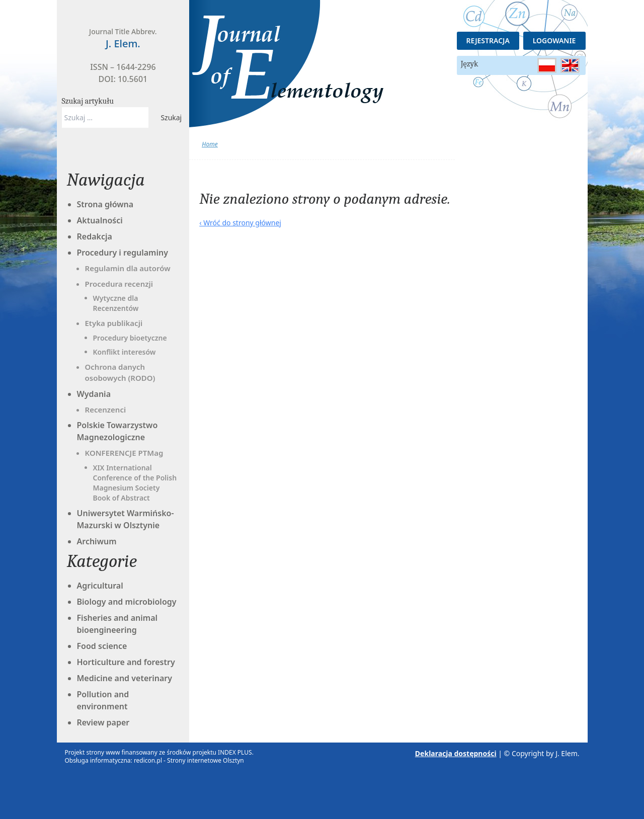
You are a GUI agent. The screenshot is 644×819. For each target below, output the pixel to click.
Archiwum (97, 541)
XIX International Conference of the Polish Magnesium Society (135, 478)
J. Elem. (567, 753)
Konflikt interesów (125, 352)
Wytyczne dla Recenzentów (116, 303)
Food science (102, 646)
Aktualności (100, 220)
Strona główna (105, 204)
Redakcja (95, 236)
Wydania (94, 394)
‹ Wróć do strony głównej (240, 223)
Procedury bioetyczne (130, 338)
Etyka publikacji (114, 323)
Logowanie (554, 40)
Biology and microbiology (127, 602)
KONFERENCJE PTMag (124, 453)
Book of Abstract (122, 498)
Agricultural (100, 586)
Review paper (103, 722)
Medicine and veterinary (125, 678)
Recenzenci (106, 410)
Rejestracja (488, 40)
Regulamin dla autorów (128, 268)
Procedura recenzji (119, 284)
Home (210, 144)
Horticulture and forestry (126, 662)
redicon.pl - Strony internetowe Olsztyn (189, 760)
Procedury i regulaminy (123, 253)
